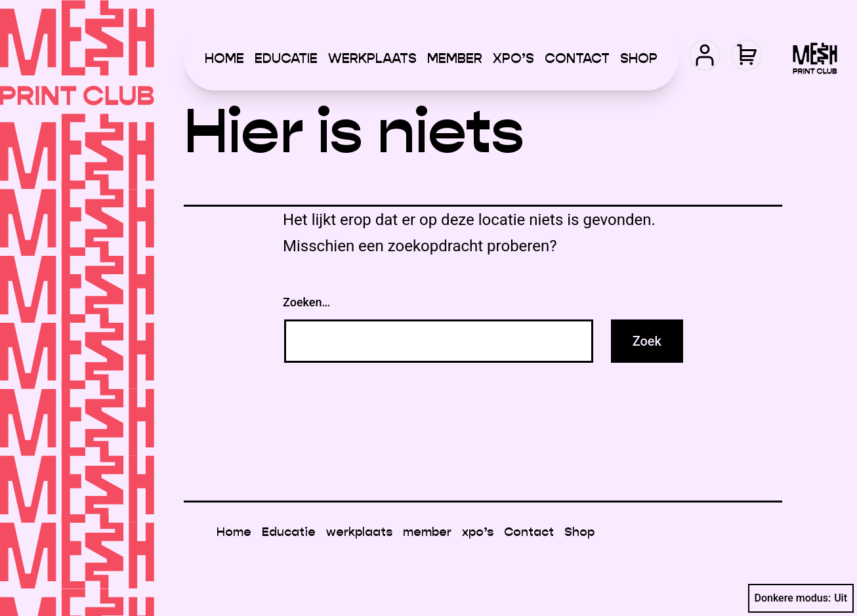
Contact (577, 58)
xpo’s (513, 58)
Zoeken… (306, 302)
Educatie (286, 58)
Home (224, 58)
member (455, 58)
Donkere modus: (801, 598)
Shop (639, 58)
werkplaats (372, 58)
